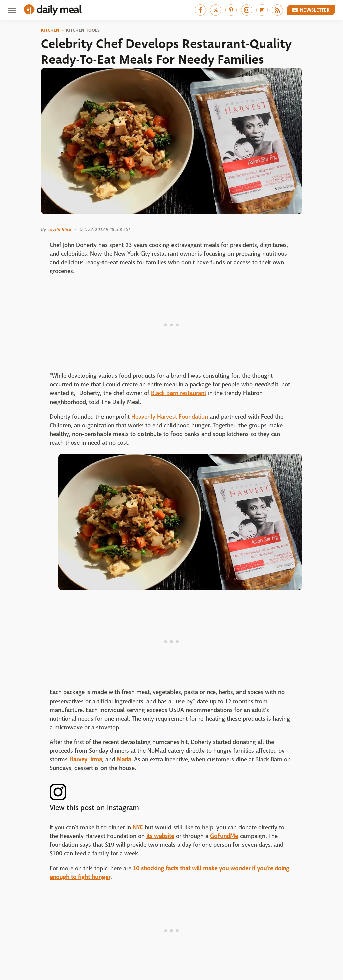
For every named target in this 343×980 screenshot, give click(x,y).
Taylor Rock (59, 229)
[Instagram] (247, 10)
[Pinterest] (231, 10)
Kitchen (50, 30)
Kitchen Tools (83, 30)
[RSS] (277, 10)
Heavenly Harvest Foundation (170, 417)
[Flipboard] (262, 10)
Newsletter (311, 10)
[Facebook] (200, 10)
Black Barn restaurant (179, 393)
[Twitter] (216, 10)
